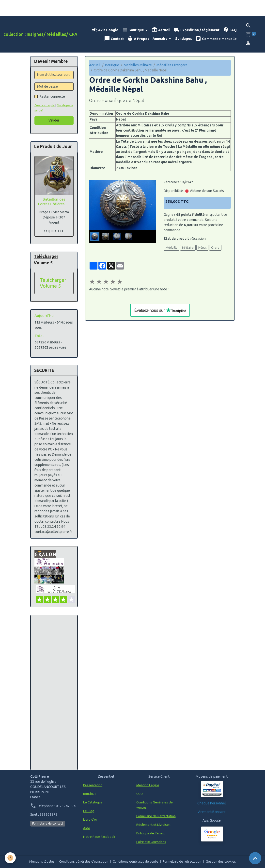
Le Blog (89, 811)
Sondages (184, 39)
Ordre (215, 248)
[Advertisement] (54, 693)
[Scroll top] (255, 858)
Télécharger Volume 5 (53, 284)
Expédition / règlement (197, 30)
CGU (140, 794)
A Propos (138, 39)
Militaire (188, 248)
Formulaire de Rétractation (156, 816)
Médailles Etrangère (172, 65)
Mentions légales (39, 862)
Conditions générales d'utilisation (83, 862)
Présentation (93, 785)
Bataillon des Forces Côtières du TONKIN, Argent (54, 202)
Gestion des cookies (224, 862)
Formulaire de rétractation (184, 862)
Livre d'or (91, 820)
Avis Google (105, 30)
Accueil (161, 30)
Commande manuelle (216, 39)
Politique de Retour (151, 833)
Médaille (171, 248)
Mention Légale (148, 785)
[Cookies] (10, 858)
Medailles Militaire (138, 65)
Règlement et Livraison (154, 825)
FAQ (230, 30)
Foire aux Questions (152, 842)
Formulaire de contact (48, 824)
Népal (202, 248)
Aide (87, 828)
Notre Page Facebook (99, 837)
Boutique (133, 30)
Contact (114, 39)
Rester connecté (52, 96)
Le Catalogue (94, 802)
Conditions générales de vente (136, 862)
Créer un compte (46, 105)
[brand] (40, 34)
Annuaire (160, 39)
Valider (54, 120)
